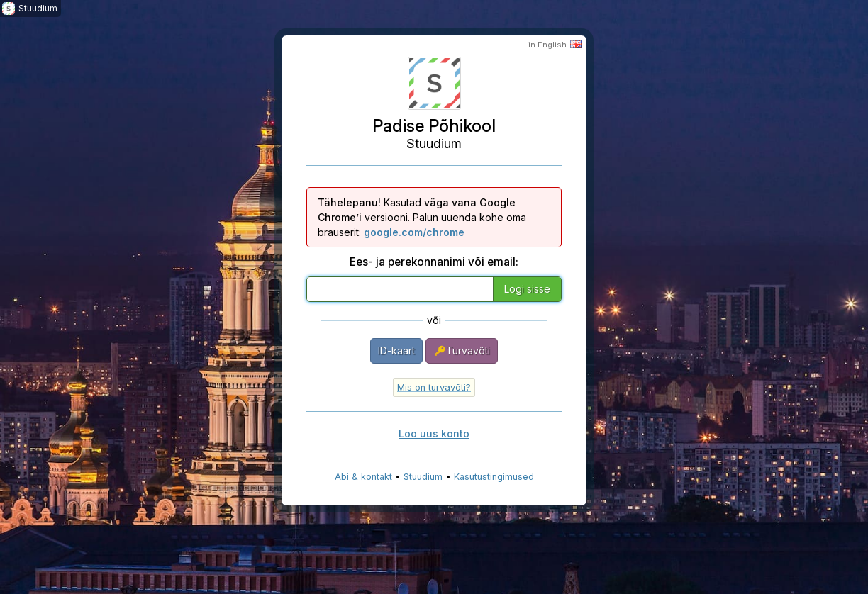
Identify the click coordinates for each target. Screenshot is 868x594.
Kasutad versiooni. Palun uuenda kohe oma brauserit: (422, 217)
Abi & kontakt (363, 477)
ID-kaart (396, 351)
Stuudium (423, 477)
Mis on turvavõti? (434, 387)
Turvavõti (462, 351)
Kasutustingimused (494, 477)
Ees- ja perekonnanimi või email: (434, 262)
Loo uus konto (434, 433)
